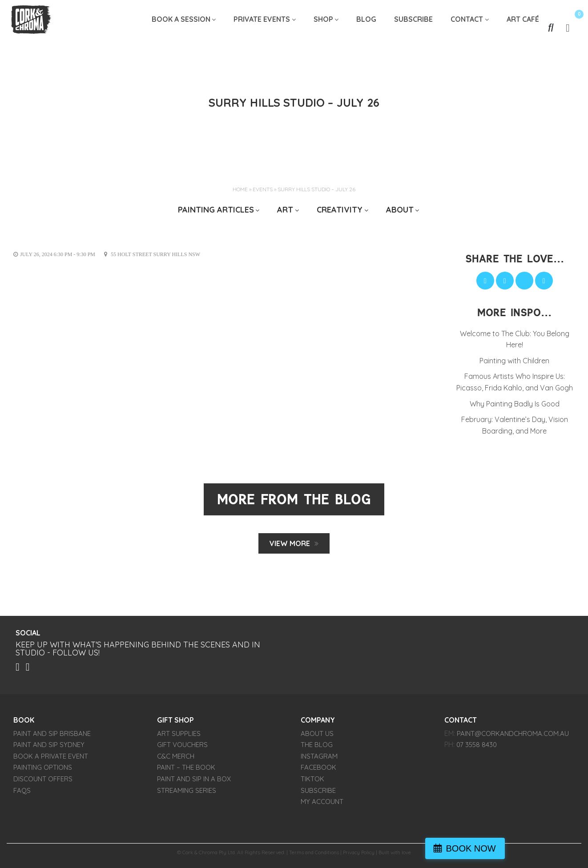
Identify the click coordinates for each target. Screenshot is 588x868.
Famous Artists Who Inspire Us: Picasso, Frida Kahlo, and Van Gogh (515, 382)
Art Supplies (179, 736)
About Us (317, 736)
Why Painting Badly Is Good (515, 404)
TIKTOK (312, 782)
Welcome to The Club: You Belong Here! (515, 339)
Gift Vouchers (182, 747)
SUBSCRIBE (413, 28)
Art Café (523, 28)
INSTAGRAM (319, 759)
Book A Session (181, 28)
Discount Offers (43, 782)
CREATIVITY (340, 210)
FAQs (22, 793)
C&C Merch (176, 759)
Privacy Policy (361, 855)
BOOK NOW (545, 848)
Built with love (398, 855)
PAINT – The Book (186, 770)
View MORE (290, 543)
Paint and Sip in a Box (194, 782)
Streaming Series (187, 793)
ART (285, 210)
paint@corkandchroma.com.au (513, 736)
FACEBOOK (318, 770)
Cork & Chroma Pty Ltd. (207, 855)
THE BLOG (317, 747)
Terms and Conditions (314, 855)
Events (263, 189)
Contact (467, 28)
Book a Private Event (51, 759)
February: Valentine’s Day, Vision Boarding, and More (515, 425)
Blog (366, 28)
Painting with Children (514, 361)
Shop (323, 28)
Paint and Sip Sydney (49, 747)
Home (240, 189)
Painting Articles (216, 210)
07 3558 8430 (477, 747)
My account (322, 804)
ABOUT (400, 210)
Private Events (262, 28)
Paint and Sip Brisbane (52, 736)
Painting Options (43, 770)
